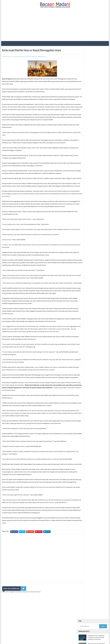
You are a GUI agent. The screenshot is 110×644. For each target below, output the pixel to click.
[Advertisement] (55, 26)
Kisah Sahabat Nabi (33, 56)
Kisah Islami (24, 56)
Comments (43, 56)
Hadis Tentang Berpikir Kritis (96, 101)
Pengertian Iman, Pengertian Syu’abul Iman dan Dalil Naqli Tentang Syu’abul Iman (96, 64)
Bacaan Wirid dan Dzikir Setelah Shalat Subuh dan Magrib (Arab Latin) (97, 95)
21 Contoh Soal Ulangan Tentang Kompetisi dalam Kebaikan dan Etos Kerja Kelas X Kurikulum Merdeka (97, 86)
